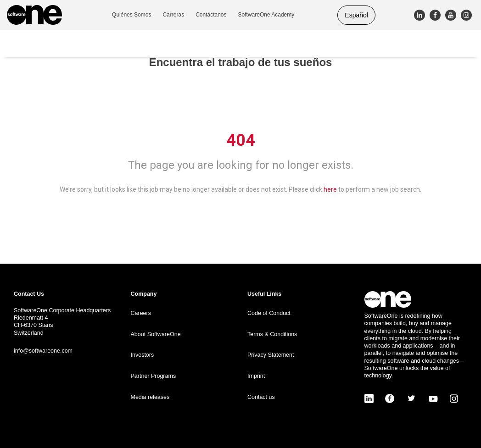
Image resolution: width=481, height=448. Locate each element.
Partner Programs (154, 376)
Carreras (173, 15)
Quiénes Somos (131, 15)
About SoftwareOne (156, 334)
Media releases (150, 397)
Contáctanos (211, 15)
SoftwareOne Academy (266, 15)
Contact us (261, 397)
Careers (141, 313)
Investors (143, 355)
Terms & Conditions (272, 334)
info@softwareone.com (43, 351)
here (330, 189)
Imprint (256, 376)
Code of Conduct (269, 313)
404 (241, 140)
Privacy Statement (271, 355)
